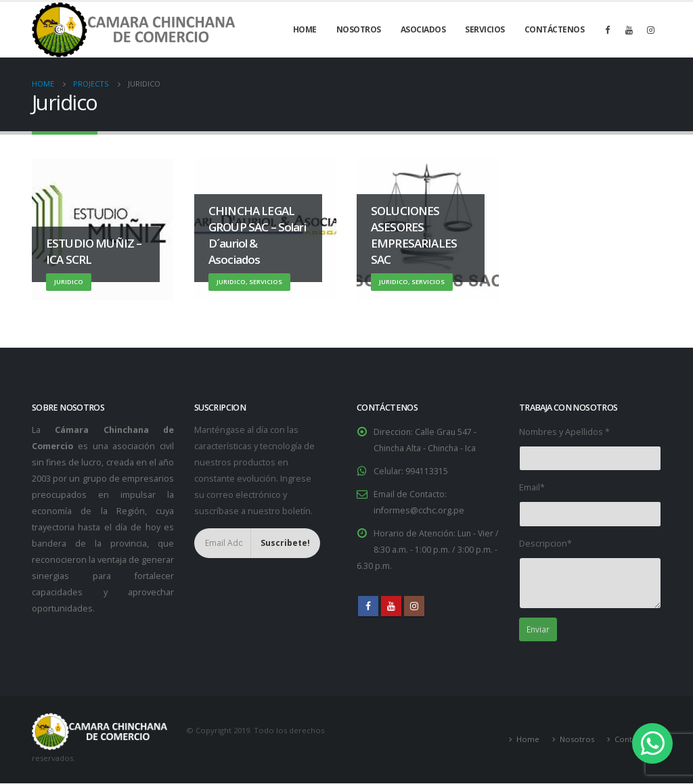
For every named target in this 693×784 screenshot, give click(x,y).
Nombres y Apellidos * (564, 432)
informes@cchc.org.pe (419, 510)
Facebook (368, 606)
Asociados (423, 29)
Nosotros (359, 29)
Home (305, 29)
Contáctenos (555, 29)
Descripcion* (545, 544)
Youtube (391, 606)
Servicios (485, 29)
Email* (532, 487)
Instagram (414, 606)
